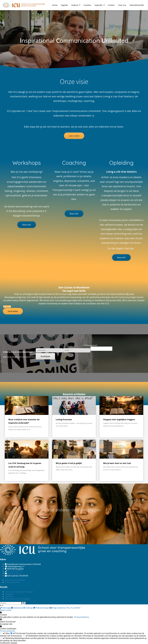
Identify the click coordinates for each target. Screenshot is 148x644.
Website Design (41, 608)
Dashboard (17, 608)
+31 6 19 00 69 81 (15, 571)
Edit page (5, 608)
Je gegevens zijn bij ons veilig (49, 361)
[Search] (24, 603)
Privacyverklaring (81, 617)
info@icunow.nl (14, 573)
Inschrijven (45, 357)
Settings (28, 608)
